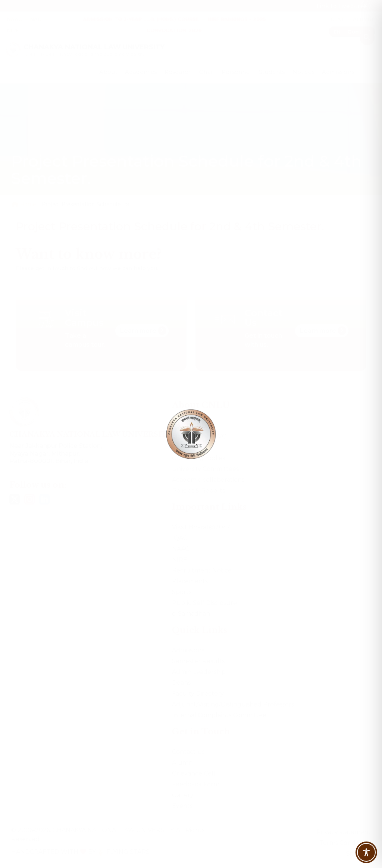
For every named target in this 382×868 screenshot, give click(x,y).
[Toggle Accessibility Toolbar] (366, 852)
